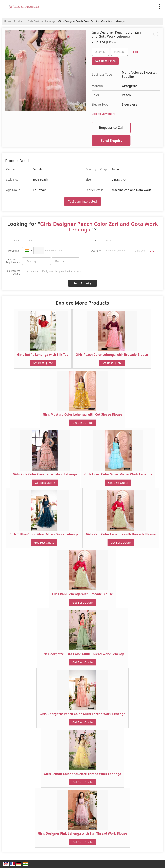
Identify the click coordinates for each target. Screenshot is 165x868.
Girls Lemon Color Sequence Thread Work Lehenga (82, 774)
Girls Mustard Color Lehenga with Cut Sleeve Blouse (82, 415)
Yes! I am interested (82, 202)
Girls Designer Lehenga (42, 21)
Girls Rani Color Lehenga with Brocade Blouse (121, 534)
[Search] (151, 6)
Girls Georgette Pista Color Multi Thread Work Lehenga (82, 654)
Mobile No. (14, 251)
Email (97, 240)
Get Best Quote (43, 363)
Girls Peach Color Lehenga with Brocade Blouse (112, 355)
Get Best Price (105, 61)
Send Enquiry (112, 141)
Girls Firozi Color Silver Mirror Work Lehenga (118, 474)
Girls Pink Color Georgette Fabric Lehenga (45, 474)
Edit (136, 52)
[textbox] (120, 52)
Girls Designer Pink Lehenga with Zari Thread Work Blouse (83, 834)
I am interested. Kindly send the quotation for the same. (91, 272)
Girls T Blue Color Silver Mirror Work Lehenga (44, 534)
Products (19, 21)
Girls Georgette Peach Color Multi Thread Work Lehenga (82, 714)
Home (8, 21)
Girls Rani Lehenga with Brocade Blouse (82, 594)
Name (17, 240)
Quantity (96, 251)
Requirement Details (13, 272)
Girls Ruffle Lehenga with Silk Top (43, 355)
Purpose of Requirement (13, 261)
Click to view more (103, 114)
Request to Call (111, 127)
